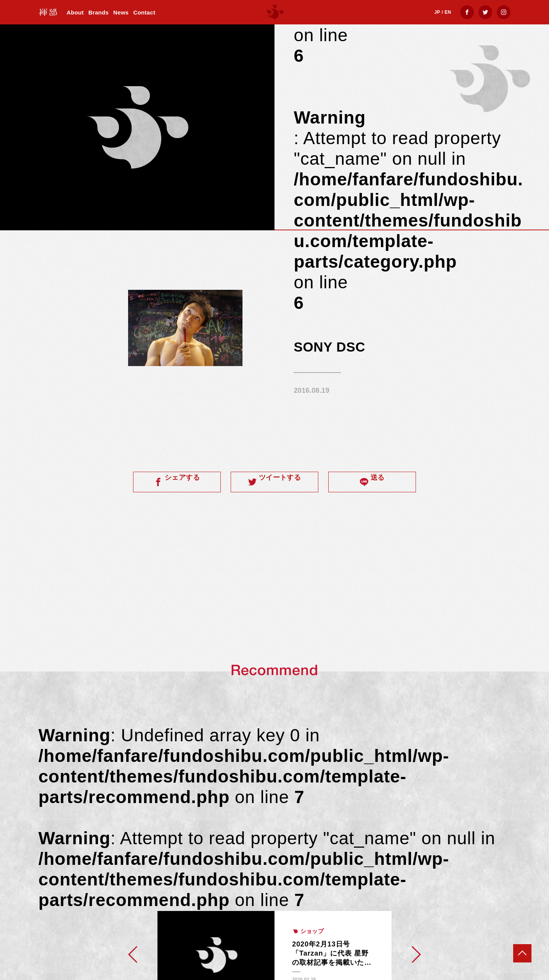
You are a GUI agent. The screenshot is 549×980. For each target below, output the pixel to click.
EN (448, 12)
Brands (99, 12)
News (121, 12)
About (75, 12)
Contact (144, 12)
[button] (133, 954)
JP (437, 12)
